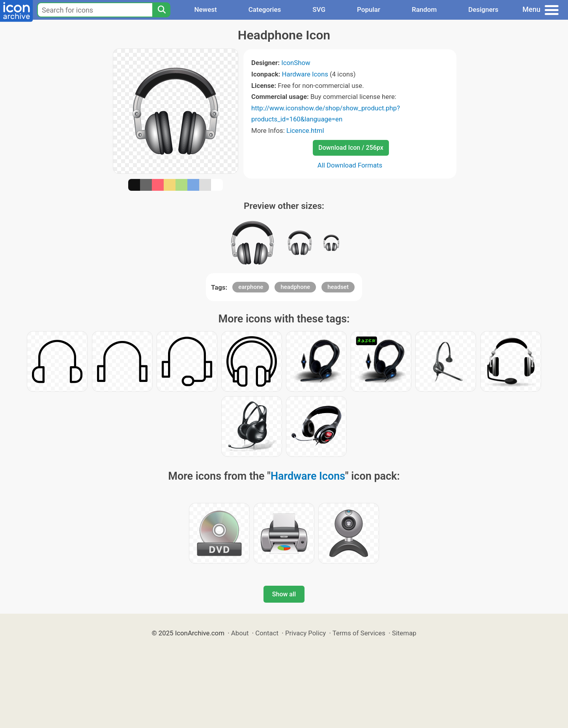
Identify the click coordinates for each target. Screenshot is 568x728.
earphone (251, 287)
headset (338, 287)
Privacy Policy (305, 633)
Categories (265, 9)
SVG (319, 9)
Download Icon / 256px (351, 148)
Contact (267, 633)
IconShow (296, 63)
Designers (483, 9)
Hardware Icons (305, 74)
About (240, 633)
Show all (284, 594)
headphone (295, 287)
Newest (205, 9)
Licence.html (305, 130)
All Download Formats (350, 165)
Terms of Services (359, 633)
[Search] (161, 10)
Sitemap (404, 633)
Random (424, 9)
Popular (369, 9)
